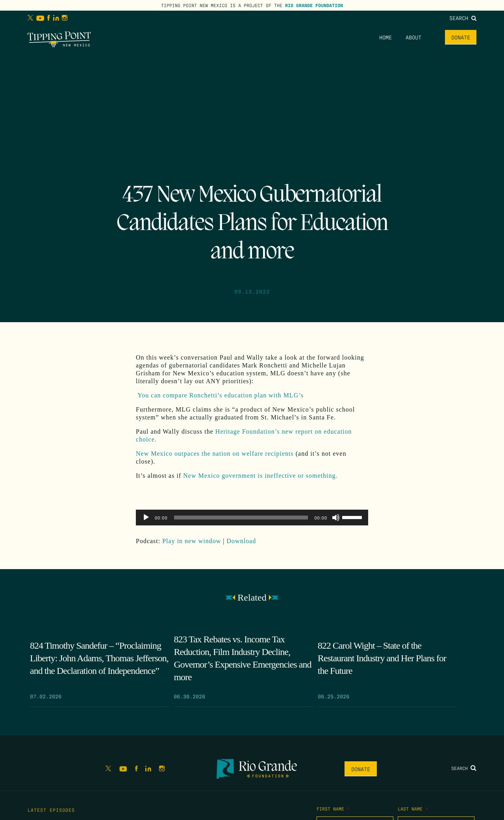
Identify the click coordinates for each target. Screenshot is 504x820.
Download (242, 541)
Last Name (413, 809)
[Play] (146, 518)
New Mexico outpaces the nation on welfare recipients (215, 454)
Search (463, 18)
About (413, 37)
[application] (252, 518)
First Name (333, 809)
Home (385, 37)
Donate (461, 37)
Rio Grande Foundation (314, 5)
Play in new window (192, 541)
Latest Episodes (51, 810)
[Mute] (336, 518)
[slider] (241, 518)
